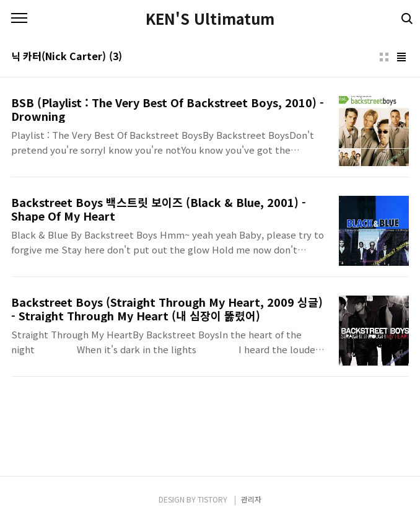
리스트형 (401, 57)
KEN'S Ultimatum (210, 19)
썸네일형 (384, 57)
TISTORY (212, 499)
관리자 (251, 499)
